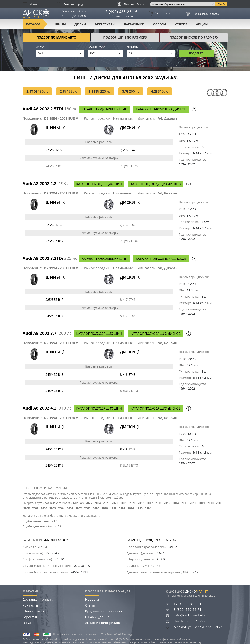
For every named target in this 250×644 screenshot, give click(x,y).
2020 (132, 503)
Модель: (132, 47)
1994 (148, 508)
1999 (105, 508)
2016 (158, 503)
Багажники (134, 24)
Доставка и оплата (38, 599)
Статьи (91, 605)
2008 (27, 508)
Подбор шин (32, 521)
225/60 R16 (54, 150)
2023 (106, 503)
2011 (202, 503)
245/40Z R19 (54, 391)
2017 (150, 503)
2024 (98, 503)
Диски (80, 24)
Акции (202, 24)
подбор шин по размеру (125, 37)
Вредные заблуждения (104, 611)
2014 (176, 503)
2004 (61, 508)
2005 (53, 508)
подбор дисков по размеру (194, 37)
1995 (139, 508)
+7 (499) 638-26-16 (120, 12)
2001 (87, 508)
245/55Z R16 (54, 166)
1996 (131, 508)
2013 (184, 503)
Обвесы (160, 24)
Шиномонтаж (34, 611)
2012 (193, 503)
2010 (210, 503)
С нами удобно (97, 617)
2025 (89, 503)
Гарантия (30, 617)
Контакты (30, 605)
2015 (167, 503)
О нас (27, 623)
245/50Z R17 (54, 316)
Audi (47, 521)
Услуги (181, 24)
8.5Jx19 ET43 (129, 391)
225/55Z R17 (54, 241)
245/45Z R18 (54, 374)
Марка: (40, 47)
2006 (44, 508)
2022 (115, 503)
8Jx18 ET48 (128, 374)
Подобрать (197, 53)
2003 (70, 508)
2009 (219, 503)
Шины (60, 24)
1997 (122, 508)
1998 (113, 508)
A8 (55, 521)
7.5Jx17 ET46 (129, 241)
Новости (92, 599)
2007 (35, 508)
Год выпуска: (97, 47)
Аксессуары (105, 24)
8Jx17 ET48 (128, 300)
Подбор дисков (34, 526)
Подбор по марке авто (56, 37)
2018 (141, 503)
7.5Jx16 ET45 (129, 166)
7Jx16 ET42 (128, 150)
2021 (124, 503)
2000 (96, 508)
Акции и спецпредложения (107, 623)
